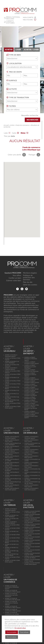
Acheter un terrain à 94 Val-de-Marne (12, 555)
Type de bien (13, 55)
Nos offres (17, 275)
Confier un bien (15, 278)
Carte (16, 133)
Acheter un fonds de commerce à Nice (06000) (13, 607)
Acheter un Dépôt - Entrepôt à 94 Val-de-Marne (31, 408)
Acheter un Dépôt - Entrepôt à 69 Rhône (31, 395)
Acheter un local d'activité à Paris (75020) (32, 515)
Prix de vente (14, 72)
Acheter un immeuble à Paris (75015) (31, 463)
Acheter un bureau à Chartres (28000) (11, 368)
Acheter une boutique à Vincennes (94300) (12, 437)
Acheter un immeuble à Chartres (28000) (31, 450)
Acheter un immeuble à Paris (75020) (31, 441)
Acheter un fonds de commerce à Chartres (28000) (11, 603)
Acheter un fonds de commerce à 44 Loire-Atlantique (11, 595)
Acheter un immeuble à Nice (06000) (31, 454)
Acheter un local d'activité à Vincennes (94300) (32, 512)
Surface (12, 80)
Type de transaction (18, 97)
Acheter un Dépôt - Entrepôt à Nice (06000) (32, 379)
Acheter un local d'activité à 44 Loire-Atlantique (32, 518)
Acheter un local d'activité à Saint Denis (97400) (32, 564)
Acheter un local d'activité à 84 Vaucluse (32, 522)
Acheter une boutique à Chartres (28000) (12, 450)
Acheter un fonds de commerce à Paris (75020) (13, 591)
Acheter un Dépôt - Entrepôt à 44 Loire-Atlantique (30, 367)
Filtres (11, 106)
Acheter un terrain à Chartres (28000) (11, 522)
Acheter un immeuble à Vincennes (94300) (31, 437)
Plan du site (28, 282)
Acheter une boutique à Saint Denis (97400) (12, 489)
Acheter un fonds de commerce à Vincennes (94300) (12, 587)
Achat (12, 125)
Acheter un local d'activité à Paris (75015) (32, 538)
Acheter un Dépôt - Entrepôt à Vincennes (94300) (31, 359)
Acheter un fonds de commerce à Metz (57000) (13, 610)
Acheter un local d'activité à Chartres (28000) (32, 525)
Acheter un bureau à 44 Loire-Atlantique (12, 362)
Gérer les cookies (30, 285)
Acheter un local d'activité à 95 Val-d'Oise (32, 554)
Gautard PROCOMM (13, 273)
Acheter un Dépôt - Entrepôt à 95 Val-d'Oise (32, 404)
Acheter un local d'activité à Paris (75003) (32, 560)
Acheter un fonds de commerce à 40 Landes (12, 613)
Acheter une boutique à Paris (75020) (12, 441)
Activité (11, 89)
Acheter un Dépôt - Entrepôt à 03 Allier (30, 398)
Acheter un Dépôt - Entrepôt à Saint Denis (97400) (31, 416)
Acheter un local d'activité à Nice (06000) (32, 528)
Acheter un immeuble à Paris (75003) (31, 486)
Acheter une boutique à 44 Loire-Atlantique (13, 444)
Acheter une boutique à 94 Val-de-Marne (13, 483)
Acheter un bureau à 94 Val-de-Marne (12, 401)
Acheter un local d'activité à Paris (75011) (32, 541)
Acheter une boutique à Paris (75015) (12, 463)
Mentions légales (30, 273)
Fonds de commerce (22, 125)
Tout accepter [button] (12, 632)
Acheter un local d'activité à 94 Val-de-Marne (32, 557)
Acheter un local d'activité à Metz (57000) (32, 531)
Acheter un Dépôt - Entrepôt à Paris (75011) (31, 391)
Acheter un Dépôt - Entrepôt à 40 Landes (31, 385)
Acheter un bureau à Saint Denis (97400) (13, 407)
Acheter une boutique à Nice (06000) (12, 454)
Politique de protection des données (29, 278)
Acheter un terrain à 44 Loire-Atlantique (12, 516)
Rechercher (32, 120)
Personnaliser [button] (12, 637)
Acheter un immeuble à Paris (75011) (31, 466)
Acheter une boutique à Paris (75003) (12, 486)
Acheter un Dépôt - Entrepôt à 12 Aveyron (31, 401)
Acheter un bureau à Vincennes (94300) (11, 356)
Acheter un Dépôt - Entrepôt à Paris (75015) (31, 388)
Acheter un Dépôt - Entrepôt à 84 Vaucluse (31, 371)
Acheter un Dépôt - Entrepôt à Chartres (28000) (30, 374)
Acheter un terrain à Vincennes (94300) (11, 510)
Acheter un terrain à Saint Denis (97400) (12, 561)
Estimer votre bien (14, 281)
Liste (8, 133)
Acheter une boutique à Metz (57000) (12, 457)
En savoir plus (20, 628)
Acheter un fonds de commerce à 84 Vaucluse (12, 599)
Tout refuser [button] (24, 632)
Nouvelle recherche (30, 115)
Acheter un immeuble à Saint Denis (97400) (31, 489)
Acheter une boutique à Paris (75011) (12, 466)
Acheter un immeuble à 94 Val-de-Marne (32, 483)
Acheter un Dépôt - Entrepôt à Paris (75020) (32, 363)
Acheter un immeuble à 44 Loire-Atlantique (32, 444)
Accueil (6, 125)
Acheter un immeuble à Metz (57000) (31, 457)
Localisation (14, 63)
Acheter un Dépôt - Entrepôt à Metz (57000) (32, 382)
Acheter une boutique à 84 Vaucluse (12, 447)
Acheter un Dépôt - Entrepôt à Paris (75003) (32, 412)
